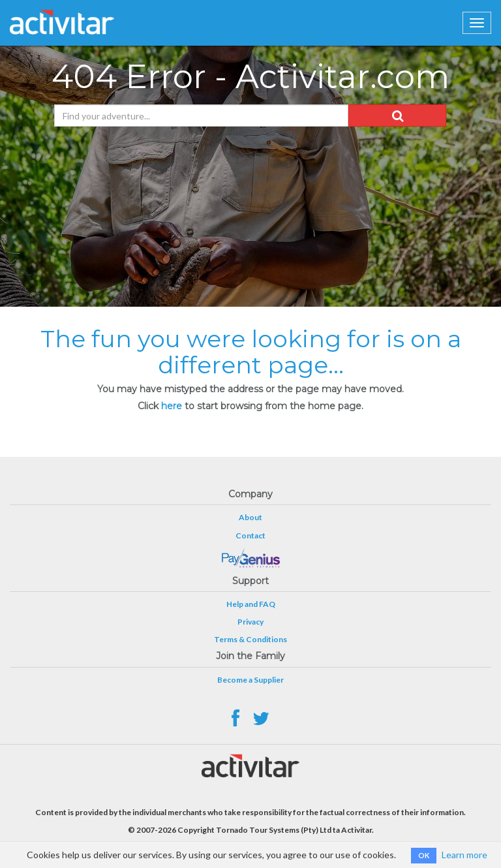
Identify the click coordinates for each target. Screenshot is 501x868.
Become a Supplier (250, 680)
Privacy (250, 622)
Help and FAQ (251, 604)
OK (424, 855)
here (172, 406)
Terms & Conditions (250, 639)
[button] (397, 116)
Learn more (464, 855)
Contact (250, 535)
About (250, 517)
